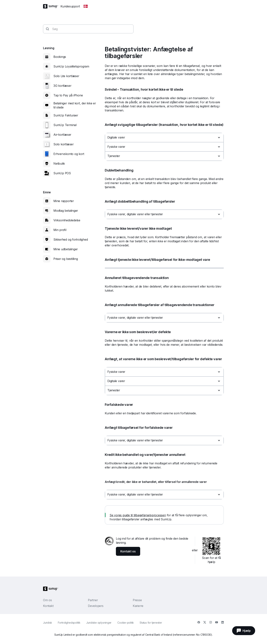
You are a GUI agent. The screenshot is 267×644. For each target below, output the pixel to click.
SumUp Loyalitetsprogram (71, 66)
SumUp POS (62, 173)
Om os (47, 600)
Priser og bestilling (66, 259)
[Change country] (86, 6)
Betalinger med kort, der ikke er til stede (75, 105)
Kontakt (48, 606)
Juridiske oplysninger (99, 623)
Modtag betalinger (66, 211)
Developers (96, 606)
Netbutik (59, 164)
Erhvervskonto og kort (69, 154)
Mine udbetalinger (66, 249)
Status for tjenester (151, 623)
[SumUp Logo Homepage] (52, 6)
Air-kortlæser (62, 135)
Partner (93, 600)
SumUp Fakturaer (66, 115)
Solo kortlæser (64, 144)
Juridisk (47, 623)
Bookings (60, 57)
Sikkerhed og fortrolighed (71, 240)
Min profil (60, 230)
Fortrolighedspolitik (69, 623)
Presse (137, 600)
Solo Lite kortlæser (66, 76)
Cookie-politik (126, 623)
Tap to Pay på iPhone (68, 95)
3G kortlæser (62, 86)
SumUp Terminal (65, 125)
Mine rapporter (64, 201)
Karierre (138, 606)
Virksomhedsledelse (67, 220)
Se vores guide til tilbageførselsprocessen (138, 515)
